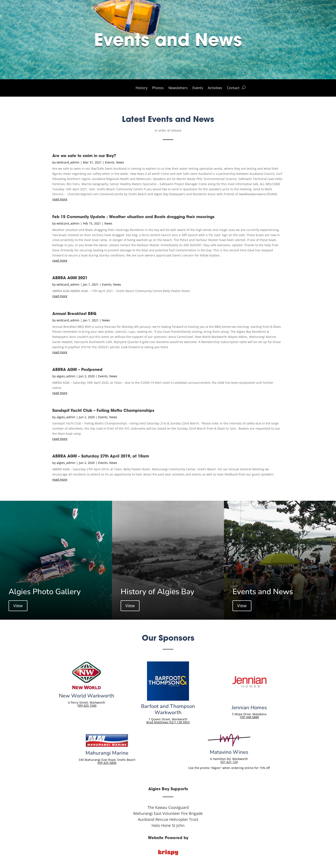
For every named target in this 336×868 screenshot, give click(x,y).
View (18, 606)
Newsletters (178, 88)
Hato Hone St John (168, 825)
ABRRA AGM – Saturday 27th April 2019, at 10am (101, 456)
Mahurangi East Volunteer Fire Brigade (168, 813)
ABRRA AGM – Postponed (77, 370)
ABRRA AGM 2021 (70, 278)
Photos (158, 88)
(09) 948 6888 (249, 717)
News (120, 162)
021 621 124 (229, 762)
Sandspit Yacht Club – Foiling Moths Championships (103, 410)
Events (198, 88)
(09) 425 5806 (107, 763)
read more (60, 199)
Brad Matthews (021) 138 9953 (168, 722)
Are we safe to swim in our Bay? (84, 156)
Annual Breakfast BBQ (74, 314)
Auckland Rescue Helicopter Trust (168, 819)
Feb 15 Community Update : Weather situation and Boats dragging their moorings (133, 217)
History (142, 88)
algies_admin (66, 376)
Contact (233, 88)
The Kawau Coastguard (168, 807)
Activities (215, 88)
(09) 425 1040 (87, 705)
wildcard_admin (68, 162)
